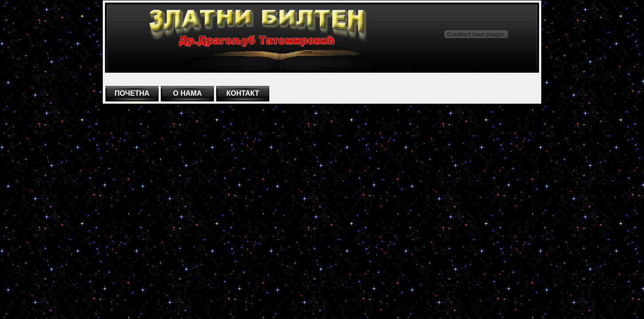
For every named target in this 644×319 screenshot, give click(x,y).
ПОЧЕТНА (132, 93)
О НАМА (188, 93)
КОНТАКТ (243, 93)
